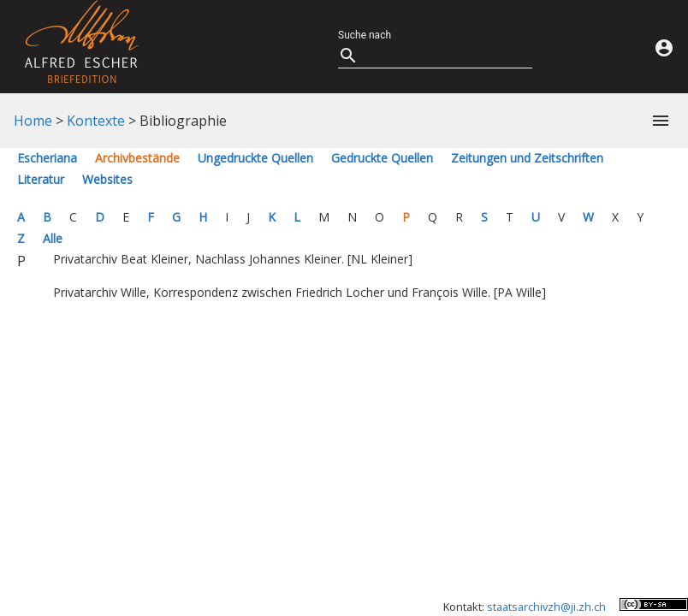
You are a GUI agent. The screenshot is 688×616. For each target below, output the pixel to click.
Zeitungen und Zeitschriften (527, 158)
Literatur (41, 179)
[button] (657, 121)
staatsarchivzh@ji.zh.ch (546, 607)
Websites (107, 179)
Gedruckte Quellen (382, 158)
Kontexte (96, 121)
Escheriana (47, 158)
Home (33, 121)
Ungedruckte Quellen (255, 158)
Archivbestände (137, 158)
